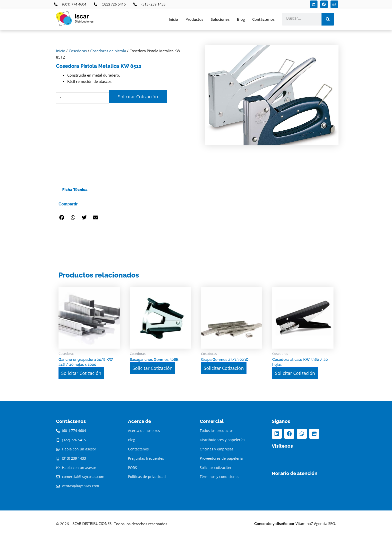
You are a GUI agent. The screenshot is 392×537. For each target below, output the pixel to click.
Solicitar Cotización (138, 97)
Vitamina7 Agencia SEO (315, 523)
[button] (62, 218)
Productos (194, 19)
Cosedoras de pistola (108, 51)
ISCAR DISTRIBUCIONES (91, 523)
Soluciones (220, 19)
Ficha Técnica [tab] (75, 190)
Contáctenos (263, 19)
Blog (241, 19)
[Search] (328, 19)
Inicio (173, 19)
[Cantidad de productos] (83, 98)
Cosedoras (78, 51)
